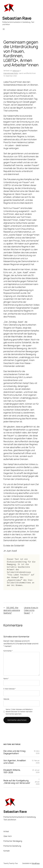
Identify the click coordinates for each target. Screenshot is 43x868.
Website (6, 699)
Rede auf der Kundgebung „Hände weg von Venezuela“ (17, 782)
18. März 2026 (37, 752)
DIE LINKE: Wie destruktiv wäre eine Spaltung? (12, 610)
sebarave (16, 71)
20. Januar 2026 (36, 771)
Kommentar (8, 651)
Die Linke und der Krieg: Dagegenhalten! (15, 752)
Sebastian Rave (17, 18)
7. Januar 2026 (37, 782)
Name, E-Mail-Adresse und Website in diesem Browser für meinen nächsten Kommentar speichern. (19, 712)
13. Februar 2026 (36, 762)
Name (6, 679)
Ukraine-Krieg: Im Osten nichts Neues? (31, 610)
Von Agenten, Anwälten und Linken (15, 762)
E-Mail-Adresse (9, 689)
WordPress (36, 863)
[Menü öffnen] (4, 29)
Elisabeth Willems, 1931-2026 (12, 771)
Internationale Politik (11, 73)
